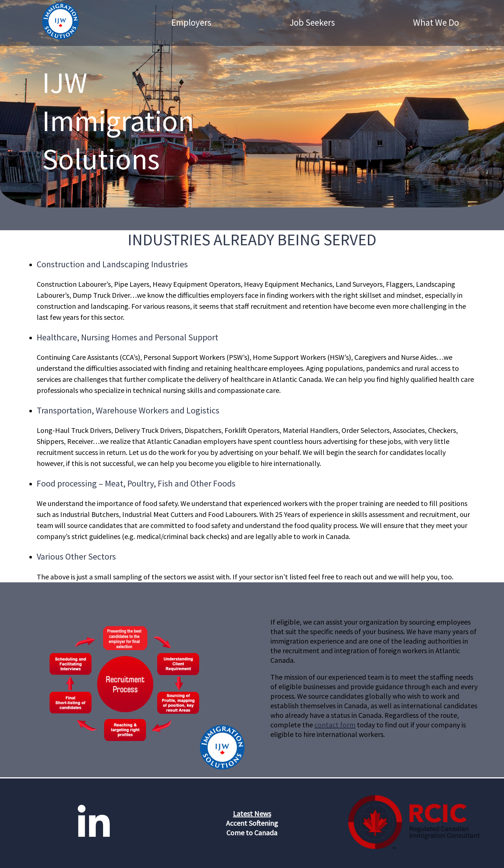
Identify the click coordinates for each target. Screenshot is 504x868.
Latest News (252, 813)
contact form (335, 725)
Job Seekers (312, 22)
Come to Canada (252, 833)
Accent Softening (252, 823)
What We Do (436, 22)
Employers (191, 22)
